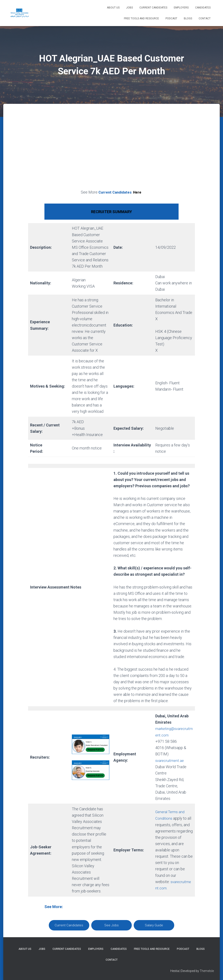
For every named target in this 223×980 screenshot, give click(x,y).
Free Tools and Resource (141, 18)
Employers (181, 8)
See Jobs (111, 925)
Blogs (188, 18)
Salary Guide (154, 925)
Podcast (171, 18)
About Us (113, 8)
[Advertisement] (111, 152)
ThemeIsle (207, 970)
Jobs (129, 8)
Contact (205, 18)
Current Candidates (153, 8)
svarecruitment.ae (171, 760)
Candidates (203, 8)
